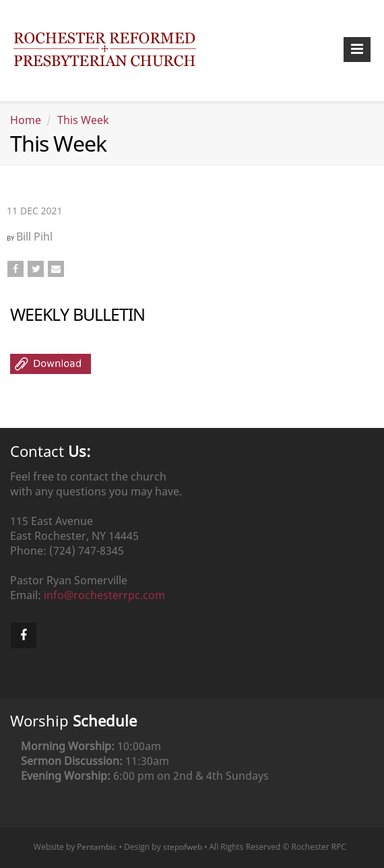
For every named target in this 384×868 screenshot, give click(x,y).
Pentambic (97, 847)
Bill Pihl (34, 237)
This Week (83, 120)
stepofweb (183, 847)
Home (26, 120)
